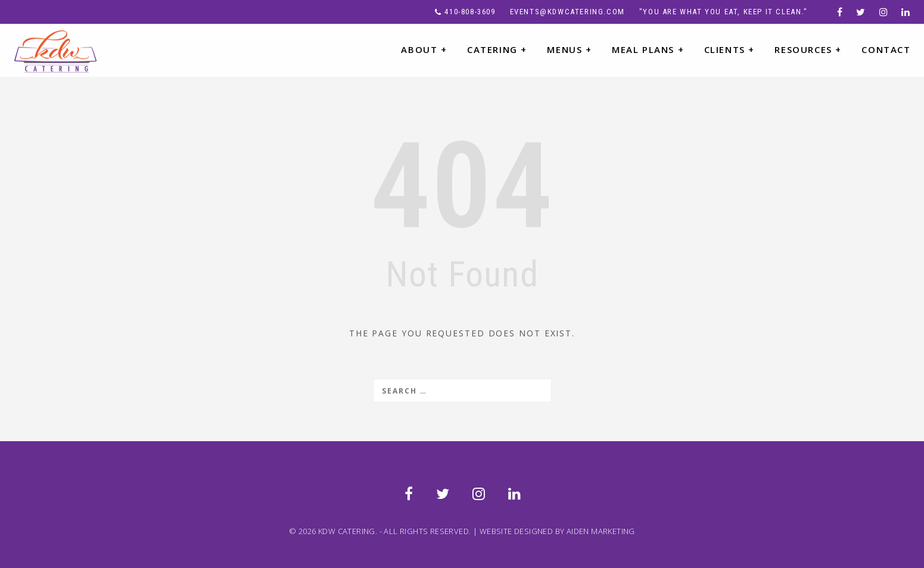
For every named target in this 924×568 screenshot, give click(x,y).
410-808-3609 (470, 12)
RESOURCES (808, 49)
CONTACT (886, 49)
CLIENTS (729, 49)
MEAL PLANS (648, 49)
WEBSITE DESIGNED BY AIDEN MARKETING (557, 531)
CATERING (497, 49)
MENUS (569, 49)
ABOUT (424, 49)
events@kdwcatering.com (567, 12)
